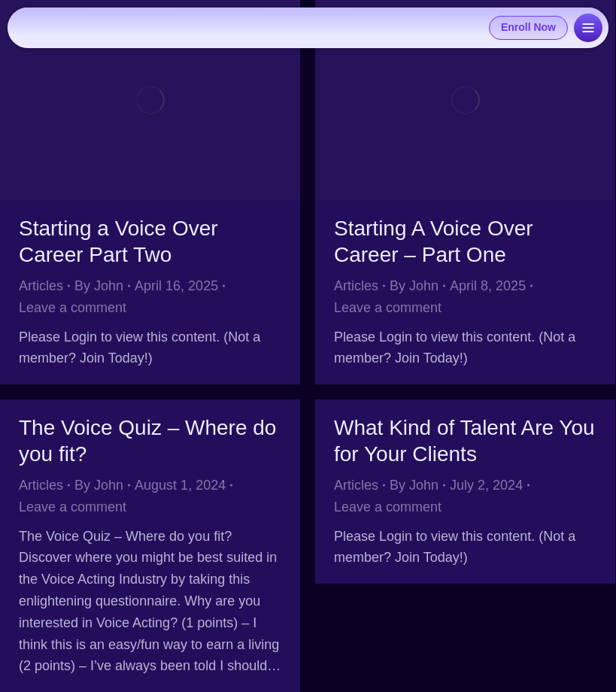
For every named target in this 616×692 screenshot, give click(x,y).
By (99, 286)
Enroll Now (528, 27)
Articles (41, 286)
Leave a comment (73, 308)
